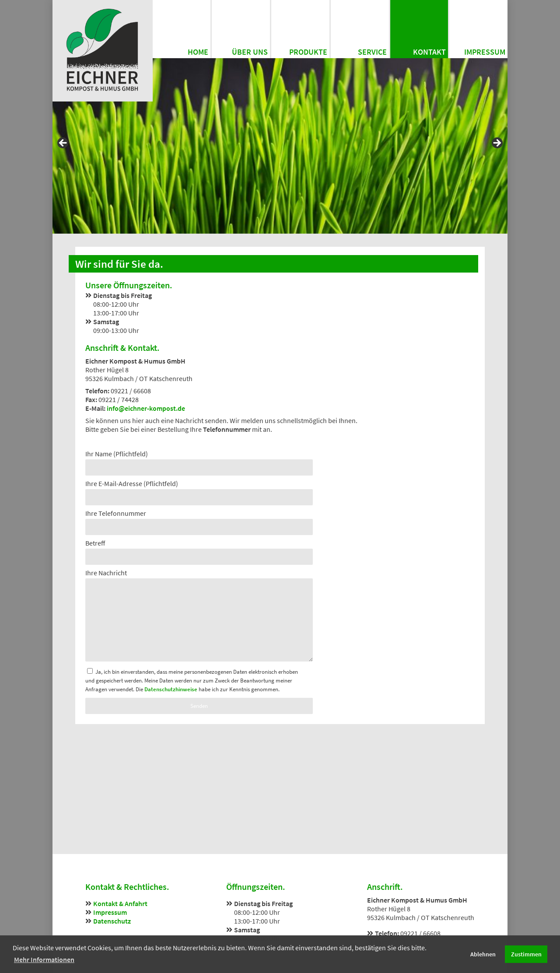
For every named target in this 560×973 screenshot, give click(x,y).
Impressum (110, 912)
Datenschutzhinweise (171, 689)
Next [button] (497, 143)
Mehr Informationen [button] (44, 959)
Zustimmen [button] (526, 954)
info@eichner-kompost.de (146, 408)
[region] (280, 146)
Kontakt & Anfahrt (120, 903)
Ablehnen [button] (483, 954)
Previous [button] (63, 143)
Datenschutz (112, 921)
